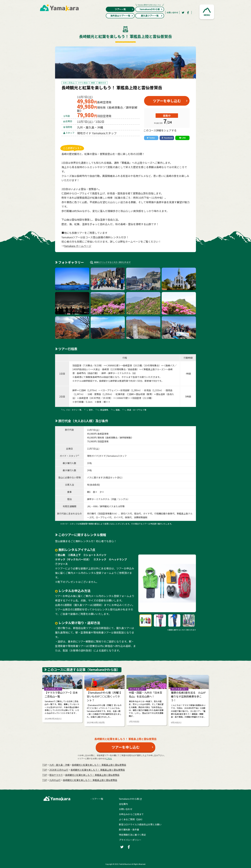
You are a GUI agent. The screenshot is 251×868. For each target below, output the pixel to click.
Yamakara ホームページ (78, 246)
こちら (109, 758)
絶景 (93, 83)
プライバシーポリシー (130, 840)
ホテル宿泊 (83, 83)
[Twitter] (183, 13)
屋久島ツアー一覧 (152, 16)
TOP (45, 765)
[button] (207, 12)
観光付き (102, 83)
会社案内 (123, 804)
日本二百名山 (69, 83)
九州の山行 (55, 780)
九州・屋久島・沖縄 (59, 765)
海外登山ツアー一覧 (122, 16)
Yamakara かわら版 (129, 799)
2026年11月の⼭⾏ (59, 770)
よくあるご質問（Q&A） (131, 819)
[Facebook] (188, 13)
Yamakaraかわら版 (150, 9)
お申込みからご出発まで (131, 814)
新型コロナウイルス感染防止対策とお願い (140, 824)
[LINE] (182, 138)
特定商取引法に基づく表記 (132, 835)
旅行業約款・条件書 (129, 830)
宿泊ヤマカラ (56, 775)
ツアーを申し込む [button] (167, 101)
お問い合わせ (172, 12)
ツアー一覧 (124, 9)
